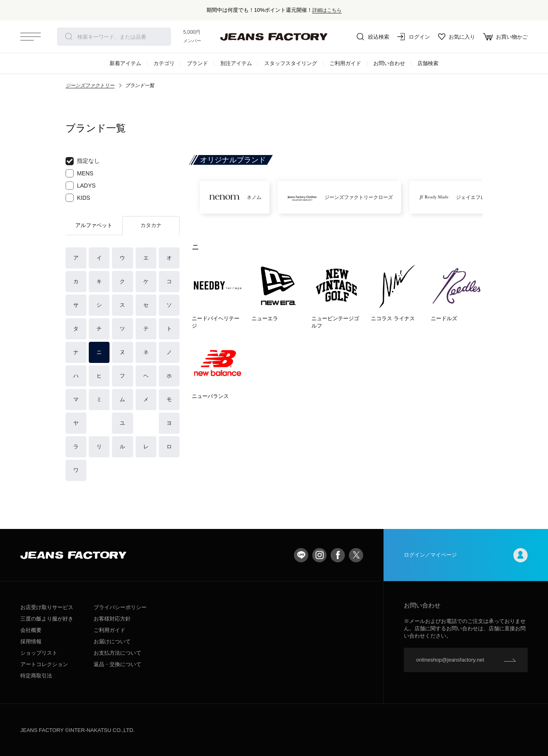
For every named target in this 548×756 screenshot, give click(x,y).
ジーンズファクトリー (90, 85)
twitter (356, 555)
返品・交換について (117, 664)
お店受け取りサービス (47, 607)
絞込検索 (373, 37)
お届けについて (112, 641)
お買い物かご (505, 37)
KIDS (78, 198)
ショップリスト (39, 653)
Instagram (319, 555)
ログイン (414, 37)
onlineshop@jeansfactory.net (450, 660)
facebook (338, 555)
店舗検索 (428, 63)
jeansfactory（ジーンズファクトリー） (274, 37)
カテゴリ (164, 63)
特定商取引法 (36, 676)
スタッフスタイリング (291, 63)
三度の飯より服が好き (47, 619)
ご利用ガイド (345, 63)
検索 (69, 37)
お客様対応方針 (112, 619)
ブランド (197, 63)
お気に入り (457, 37)
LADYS (81, 186)
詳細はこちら (327, 10)
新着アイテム (125, 63)
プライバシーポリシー (120, 607)
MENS (79, 173)
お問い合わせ (389, 63)
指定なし (83, 161)
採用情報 (31, 641)
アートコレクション (44, 664)
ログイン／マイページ (466, 555)
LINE (301, 555)
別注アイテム (236, 63)
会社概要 (31, 630)
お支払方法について (117, 653)
